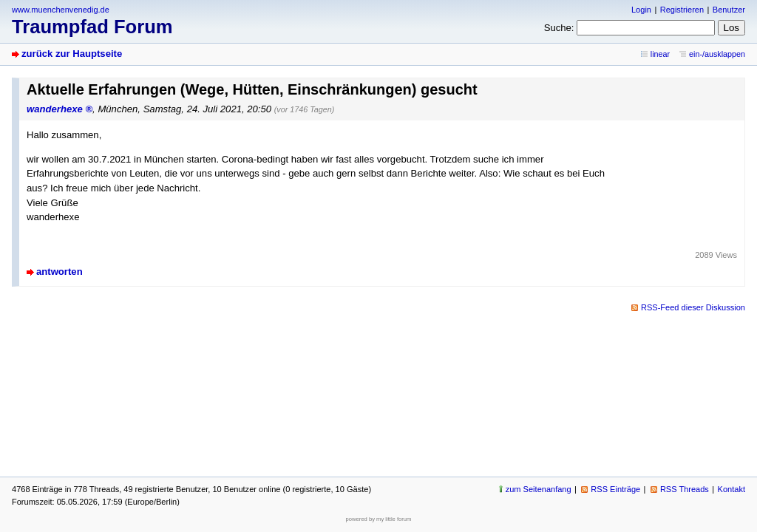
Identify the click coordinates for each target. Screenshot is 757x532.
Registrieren (682, 10)
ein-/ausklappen (717, 54)
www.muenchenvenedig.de (61, 10)
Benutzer (729, 10)
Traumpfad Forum (92, 27)
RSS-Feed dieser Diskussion (693, 307)
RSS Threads (685, 489)
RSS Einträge (615, 489)
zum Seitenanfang (539, 489)
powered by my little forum (379, 519)
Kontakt (731, 489)
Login (641, 10)
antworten (60, 272)
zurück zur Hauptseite (72, 54)
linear (660, 54)
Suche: (559, 28)
